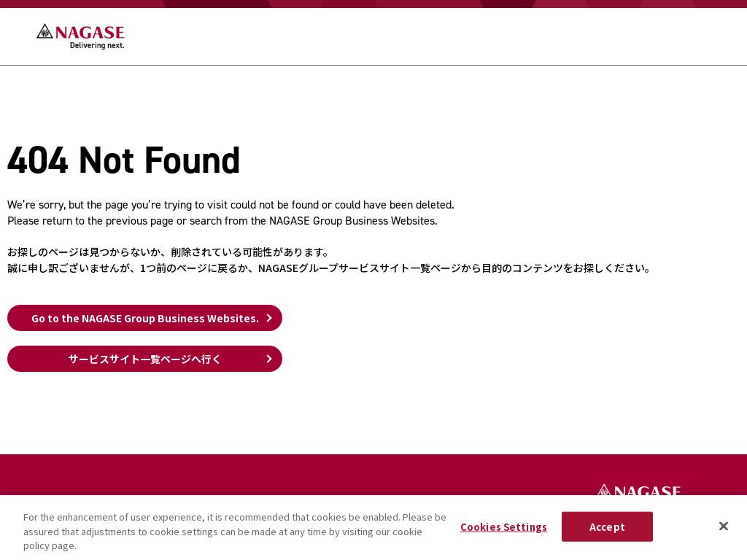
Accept (607, 526)
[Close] (724, 526)
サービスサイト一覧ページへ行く (145, 359)
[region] (373, 528)
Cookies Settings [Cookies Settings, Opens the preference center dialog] (504, 526)
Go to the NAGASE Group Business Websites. (145, 318)
